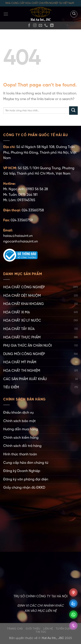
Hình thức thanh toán (20, 454)
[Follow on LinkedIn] (52, 26)
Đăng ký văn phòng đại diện (26, 479)
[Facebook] (29, 26)
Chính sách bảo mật (19, 421)
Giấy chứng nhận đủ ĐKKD (24, 488)
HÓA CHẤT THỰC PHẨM (22, 337)
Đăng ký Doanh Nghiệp (22, 471)
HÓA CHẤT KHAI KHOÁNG (24, 304)
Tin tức (41, 632)
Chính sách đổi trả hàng (22, 446)
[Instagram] (35, 26)
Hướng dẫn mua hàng (21, 429)
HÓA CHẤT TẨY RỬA (19, 329)
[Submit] (73, 111)
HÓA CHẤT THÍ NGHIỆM (22, 371)
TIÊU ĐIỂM (11, 387)
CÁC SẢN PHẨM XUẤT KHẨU (25, 379)
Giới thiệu (33, 629)
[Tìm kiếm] (74, 14)
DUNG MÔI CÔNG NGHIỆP (24, 354)
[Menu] (6, 14)
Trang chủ (15, 629)
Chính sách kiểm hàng (21, 438)
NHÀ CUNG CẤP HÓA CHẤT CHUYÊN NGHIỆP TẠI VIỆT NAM (40, 3)
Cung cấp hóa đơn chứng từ (26, 463)
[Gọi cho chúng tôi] (46, 26)
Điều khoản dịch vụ (18, 413)
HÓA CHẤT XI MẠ (17, 312)
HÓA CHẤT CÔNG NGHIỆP (24, 287)
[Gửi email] (40, 26)
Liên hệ (48, 629)
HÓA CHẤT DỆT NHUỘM (22, 296)
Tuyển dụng (64, 629)
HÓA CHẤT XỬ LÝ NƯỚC (22, 321)
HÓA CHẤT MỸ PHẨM (20, 362)
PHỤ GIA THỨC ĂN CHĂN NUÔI (28, 346)
